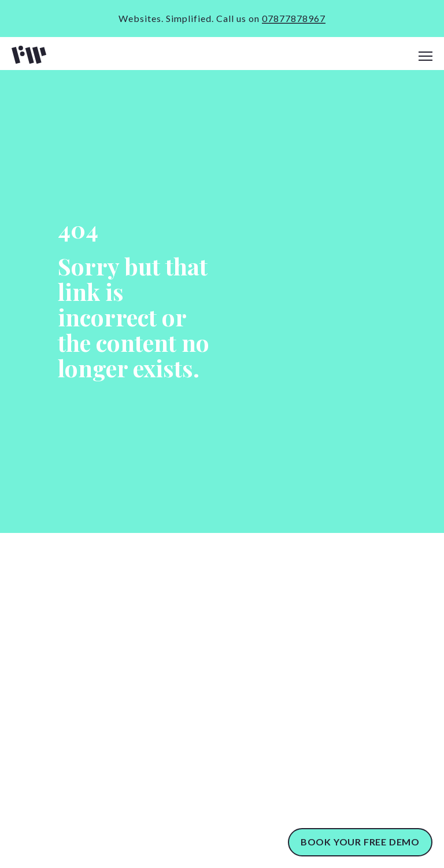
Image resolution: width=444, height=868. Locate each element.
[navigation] (425, 57)
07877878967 (294, 18)
